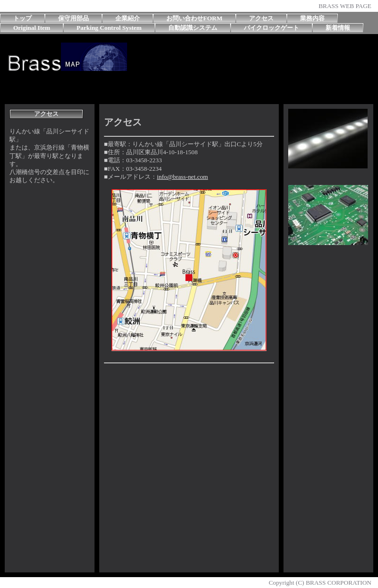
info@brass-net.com (182, 177)
